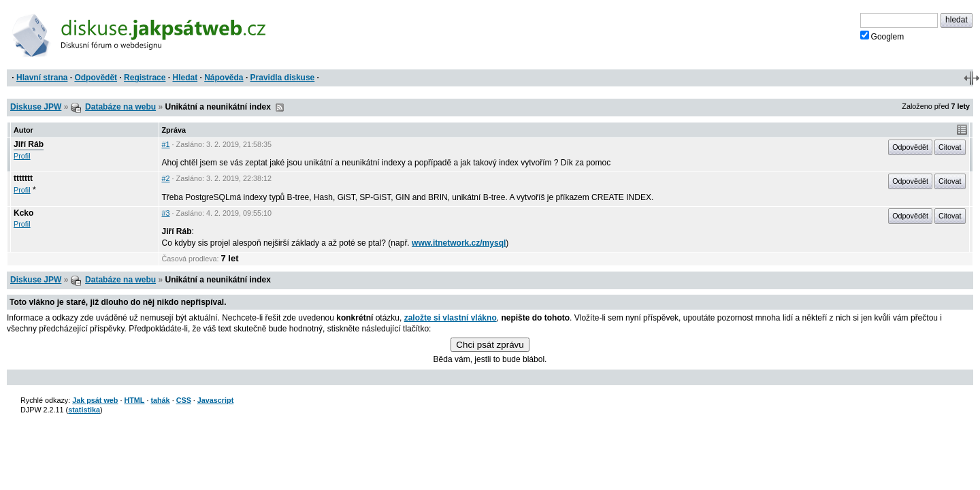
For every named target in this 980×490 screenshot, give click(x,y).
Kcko (23, 213)
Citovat (950, 147)
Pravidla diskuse (283, 78)
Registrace (145, 78)
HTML (134, 400)
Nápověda (224, 78)
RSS (280, 108)
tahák (160, 400)
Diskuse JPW (36, 107)
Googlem (882, 36)
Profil (22, 156)
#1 (166, 144)
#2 (166, 178)
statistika (84, 410)
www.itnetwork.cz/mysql (459, 243)
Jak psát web (95, 400)
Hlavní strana (42, 78)
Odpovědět (96, 78)
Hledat (185, 78)
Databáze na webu (120, 107)
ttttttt (23, 178)
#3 (166, 213)
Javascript (215, 400)
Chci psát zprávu (490, 345)
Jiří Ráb (29, 144)
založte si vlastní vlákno (451, 318)
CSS (184, 400)
